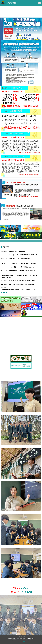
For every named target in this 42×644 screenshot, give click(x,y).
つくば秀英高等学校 (9, 3)
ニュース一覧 (5, 293)
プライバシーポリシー (21, 641)
